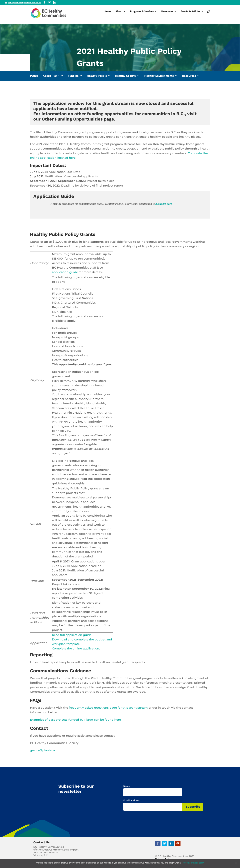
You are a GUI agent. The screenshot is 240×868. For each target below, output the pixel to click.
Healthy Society (126, 76)
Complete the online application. (76, 648)
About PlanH (51, 76)
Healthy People (97, 76)
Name (127, 786)
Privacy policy (198, 863)
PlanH (34, 76)
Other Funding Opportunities (72, 119)
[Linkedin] (54, 3)
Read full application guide (72, 635)
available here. (164, 204)
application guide (65, 272)
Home (108, 15)
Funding (73, 76)
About (119, 15)
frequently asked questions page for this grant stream (108, 708)
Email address (131, 800)
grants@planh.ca (42, 750)
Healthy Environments (159, 76)
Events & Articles (190, 15)
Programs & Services (142, 15)
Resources (167, 15)
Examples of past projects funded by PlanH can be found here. (76, 720)
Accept (186, 863)
